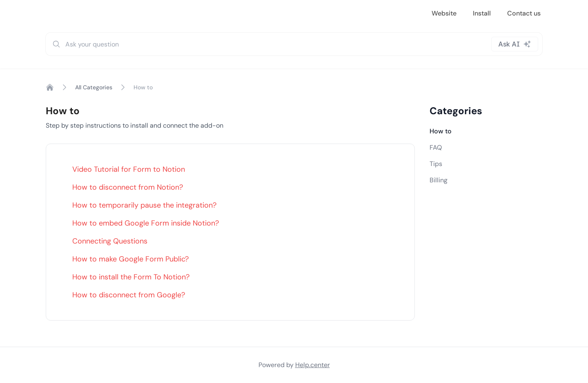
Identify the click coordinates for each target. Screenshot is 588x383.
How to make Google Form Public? (130, 259)
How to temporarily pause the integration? (144, 205)
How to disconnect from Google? (129, 295)
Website (444, 13)
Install (482, 13)
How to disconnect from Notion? (128, 187)
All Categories (94, 87)
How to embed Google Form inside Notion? (146, 223)
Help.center (313, 365)
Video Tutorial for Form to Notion (129, 169)
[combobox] (294, 44)
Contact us (524, 13)
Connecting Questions (110, 241)
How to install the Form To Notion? (131, 277)
